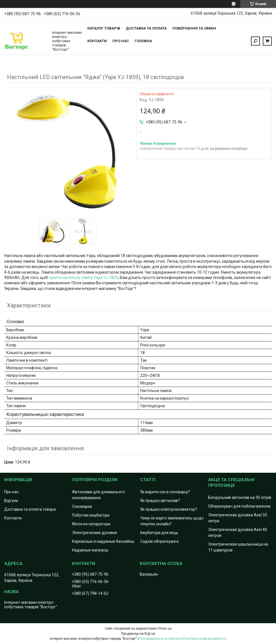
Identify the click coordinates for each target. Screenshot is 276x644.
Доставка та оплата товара (30, 509)
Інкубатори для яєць (159, 533)
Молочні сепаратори (91, 524)
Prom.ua (165, 629)
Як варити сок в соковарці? (165, 492)
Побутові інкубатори (91, 515)
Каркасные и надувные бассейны (103, 541)
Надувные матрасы (90, 550)
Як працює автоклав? (160, 501)
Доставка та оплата (146, 28)
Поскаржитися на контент (160, 639)
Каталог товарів (104, 28)
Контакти (97, 41)
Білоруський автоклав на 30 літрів (240, 497)
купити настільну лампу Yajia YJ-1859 (83, 278)
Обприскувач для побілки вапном (239, 506)
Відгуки (11, 501)
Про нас (121, 41)
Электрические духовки (94, 533)
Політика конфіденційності (205, 639)
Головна (143, 41)
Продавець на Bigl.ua (138, 634)
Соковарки (82, 506)
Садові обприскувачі (159, 541)
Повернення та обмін (194, 28)
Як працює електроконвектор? (169, 509)
